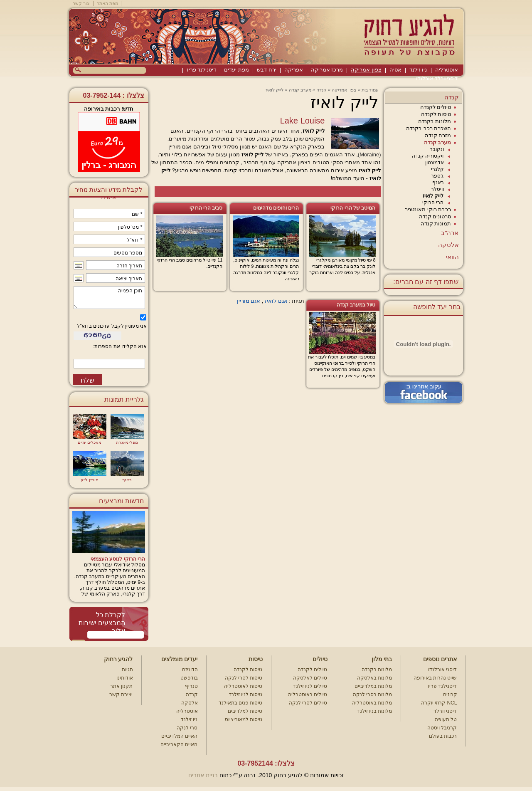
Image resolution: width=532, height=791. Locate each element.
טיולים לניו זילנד (310, 686)
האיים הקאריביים (179, 744)
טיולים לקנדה (436, 107)
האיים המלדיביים (179, 736)
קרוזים (450, 695)
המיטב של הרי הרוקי (353, 208)
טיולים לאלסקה (310, 678)
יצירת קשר (121, 695)
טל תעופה (446, 719)
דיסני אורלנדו (442, 670)
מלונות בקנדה (435, 121)
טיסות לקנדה (436, 114)
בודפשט (189, 678)
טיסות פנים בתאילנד (241, 703)
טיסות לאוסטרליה (243, 686)
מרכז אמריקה (327, 70)
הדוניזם (190, 670)
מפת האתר (107, 3)
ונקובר (437, 149)
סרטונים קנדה (435, 216)
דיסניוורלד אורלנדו (437, 78)
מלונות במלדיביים (373, 686)
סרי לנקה (187, 728)
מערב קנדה (438, 142)
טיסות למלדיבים (245, 711)
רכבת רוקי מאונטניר (428, 209)
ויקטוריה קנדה (428, 156)
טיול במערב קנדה (356, 305)
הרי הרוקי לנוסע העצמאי (118, 559)
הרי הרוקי (433, 203)
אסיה (395, 70)
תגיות (127, 670)
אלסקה (448, 245)
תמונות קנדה (436, 224)
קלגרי (437, 169)
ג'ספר (437, 176)
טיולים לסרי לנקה (308, 703)
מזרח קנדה (438, 135)
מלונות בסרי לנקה (373, 695)
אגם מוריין (249, 301)
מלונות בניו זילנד (375, 711)
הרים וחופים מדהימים (276, 208)
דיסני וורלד (445, 711)
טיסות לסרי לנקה (244, 678)
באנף (438, 183)
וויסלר (437, 189)
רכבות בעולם (443, 736)
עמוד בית (370, 90)
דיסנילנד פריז (202, 70)
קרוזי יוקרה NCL (439, 703)
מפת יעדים (236, 70)
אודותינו (125, 678)
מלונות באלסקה (374, 678)
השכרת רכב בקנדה (429, 128)
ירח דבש (267, 70)
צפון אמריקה (366, 70)
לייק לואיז (433, 196)
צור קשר (81, 3)
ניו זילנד (418, 70)
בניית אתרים (203, 775)
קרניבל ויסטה (442, 728)
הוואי (452, 257)
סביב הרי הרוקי (206, 208)
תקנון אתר (121, 686)
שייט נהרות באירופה (435, 678)
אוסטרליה (447, 70)
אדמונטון (435, 163)
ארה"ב (450, 233)
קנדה (452, 97)
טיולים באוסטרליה (308, 695)
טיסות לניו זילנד (246, 695)
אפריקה (294, 70)
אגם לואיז (276, 301)
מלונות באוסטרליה (372, 703)
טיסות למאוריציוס (244, 719)
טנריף (191, 686)
